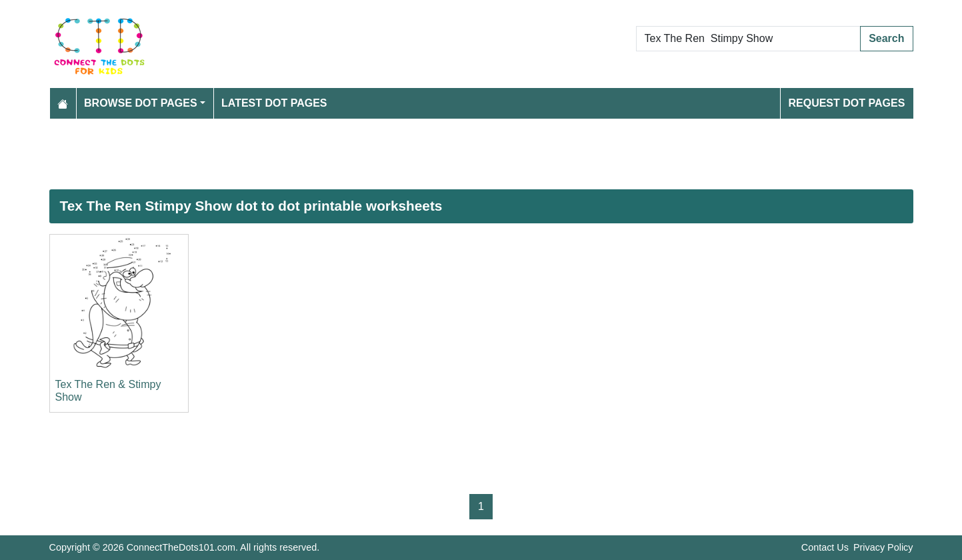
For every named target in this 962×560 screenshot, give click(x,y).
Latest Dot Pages (274, 103)
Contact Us (825, 547)
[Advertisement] (449, 154)
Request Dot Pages (846, 103)
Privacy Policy (883, 547)
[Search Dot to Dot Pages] (749, 39)
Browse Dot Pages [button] (141, 103)
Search (886, 38)
